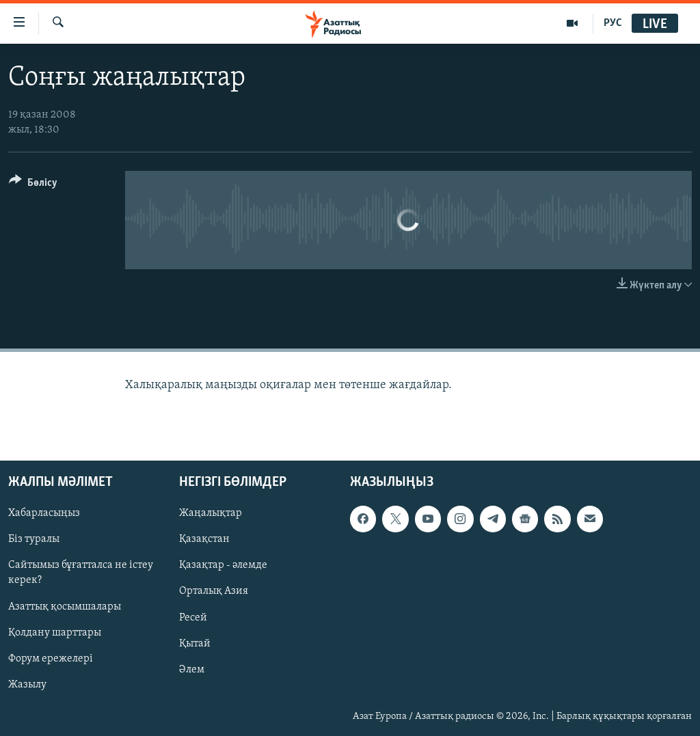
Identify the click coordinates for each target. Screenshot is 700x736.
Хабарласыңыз (44, 513)
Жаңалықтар (211, 513)
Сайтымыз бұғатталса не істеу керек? (81, 573)
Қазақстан (204, 540)
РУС (613, 23)
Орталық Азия (214, 592)
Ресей (193, 618)
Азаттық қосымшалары (65, 607)
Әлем (192, 670)
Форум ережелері (51, 659)
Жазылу (27, 685)
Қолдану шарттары (55, 633)
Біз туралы (34, 540)
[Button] (33, 185)
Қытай (195, 644)
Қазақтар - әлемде (223, 566)
